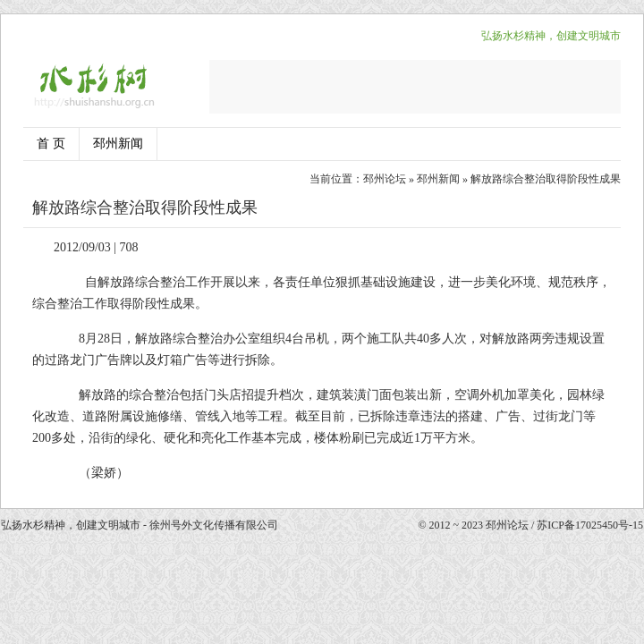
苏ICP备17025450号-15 (590, 525)
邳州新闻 (118, 144)
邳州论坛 (385, 179)
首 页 (51, 144)
